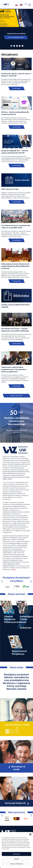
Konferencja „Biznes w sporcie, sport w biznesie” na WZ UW (16, 75)
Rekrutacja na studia (17, 768)
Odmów (17, 859)
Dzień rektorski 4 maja (10, 189)
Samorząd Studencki (17, 803)
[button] (30, 834)
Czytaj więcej (16, 88)
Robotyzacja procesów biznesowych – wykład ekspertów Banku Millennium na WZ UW (16, 266)
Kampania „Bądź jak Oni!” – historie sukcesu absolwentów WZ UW (15, 152)
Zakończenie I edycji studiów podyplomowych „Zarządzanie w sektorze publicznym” (14, 369)
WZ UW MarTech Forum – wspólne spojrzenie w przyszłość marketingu (15, 330)
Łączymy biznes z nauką (17, 725)
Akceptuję (17, 854)
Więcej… (14, 570)
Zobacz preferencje (17, 864)
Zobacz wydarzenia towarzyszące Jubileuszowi (17, 431)
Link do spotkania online (16, 37)
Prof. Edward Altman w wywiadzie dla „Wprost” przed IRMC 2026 (16, 227)
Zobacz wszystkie (17, 396)
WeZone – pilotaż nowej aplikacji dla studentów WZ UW (15, 113)
